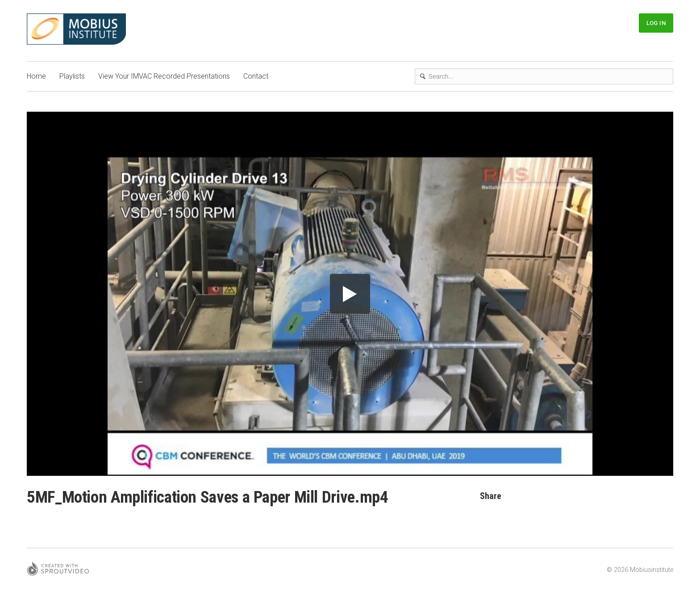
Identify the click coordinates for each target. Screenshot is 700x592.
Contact (256, 76)
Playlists (72, 76)
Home (36, 76)
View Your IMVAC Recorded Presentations (164, 76)
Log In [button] (656, 23)
